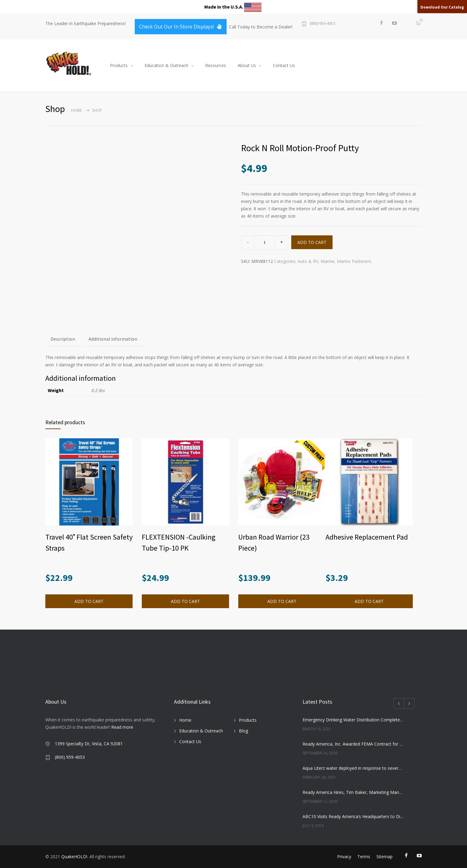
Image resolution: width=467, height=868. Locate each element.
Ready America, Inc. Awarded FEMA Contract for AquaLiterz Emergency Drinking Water (353, 744)
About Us (247, 65)
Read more (122, 727)
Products (119, 65)
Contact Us (284, 65)
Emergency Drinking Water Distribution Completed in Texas (353, 720)
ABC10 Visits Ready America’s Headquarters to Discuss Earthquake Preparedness (353, 816)
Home (76, 110)
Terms (364, 857)
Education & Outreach (166, 65)
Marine (328, 261)
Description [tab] (63, 339)
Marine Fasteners (354, 261)
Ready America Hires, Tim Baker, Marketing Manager (353, 792)
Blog (243, 731)
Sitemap (384, 857)
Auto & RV (308, 261)
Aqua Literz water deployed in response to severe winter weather (353, 768)
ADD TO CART (312, 242)
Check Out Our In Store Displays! (181, 27)
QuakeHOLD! (74, 857)
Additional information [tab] (113, 339)
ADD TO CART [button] (89, 601)
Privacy (344, 857)
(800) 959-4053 (322, 24)
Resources (216, 65)
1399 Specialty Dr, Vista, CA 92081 (89, 744)
